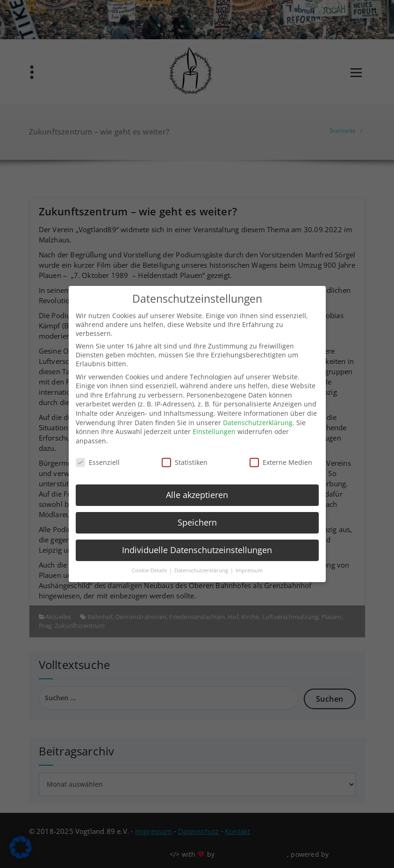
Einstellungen (214, 429)
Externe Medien (281, 459)
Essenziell (98, 459)
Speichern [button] (197, 519)
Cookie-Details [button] (150, 568)
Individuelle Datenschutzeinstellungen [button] (197, 547)
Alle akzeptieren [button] (197, 492)
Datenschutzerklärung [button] (202, 568)
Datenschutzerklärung (258, 419)
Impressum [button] (249, 568)
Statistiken (185, 459)
